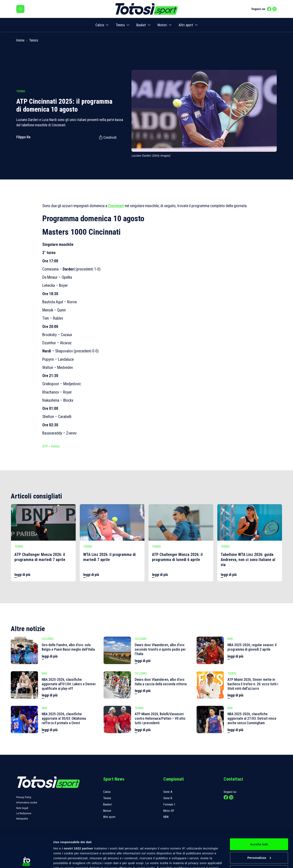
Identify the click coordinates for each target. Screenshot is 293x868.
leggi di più (22, 575)
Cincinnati (116, 206)
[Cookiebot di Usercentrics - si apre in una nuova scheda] (26, 860)
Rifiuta (259, 838)
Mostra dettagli (64, 860)
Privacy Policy (24, 797)
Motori (162, 25)
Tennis (120, 25)
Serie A (168, 792)
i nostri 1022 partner (78, 815)
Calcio (100, 25)
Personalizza (259, 824)
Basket (141, 25)
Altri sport (186, 25)
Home (20, 40)
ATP (45, 446)
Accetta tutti (259, 811)
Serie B (168, 798)
